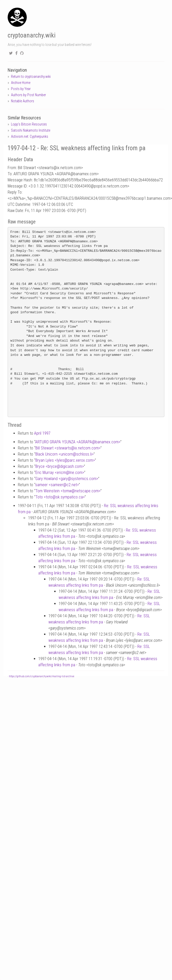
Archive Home (21, 83)
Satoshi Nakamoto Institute (31, 130)
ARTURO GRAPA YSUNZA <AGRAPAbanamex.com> (78, 442)
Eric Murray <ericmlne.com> (60, 473)
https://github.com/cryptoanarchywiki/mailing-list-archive (42, 676)
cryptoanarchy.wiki (32, 35)
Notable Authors (23, 101)
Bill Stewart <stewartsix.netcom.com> (68, 448)
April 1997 (42, 433)
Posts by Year (21, 89)
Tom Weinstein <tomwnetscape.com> (68, 491)
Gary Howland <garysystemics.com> (67, 479)
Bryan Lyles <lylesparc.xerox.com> (65, 460)
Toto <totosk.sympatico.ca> (60, 497)
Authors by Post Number (28, 95)
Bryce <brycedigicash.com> (60, 466)
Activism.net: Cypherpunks (30, 136)
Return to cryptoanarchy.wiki (31, 77)
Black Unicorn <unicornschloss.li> (64, 454)
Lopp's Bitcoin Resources (29, 124)
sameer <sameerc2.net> (57, 485)
